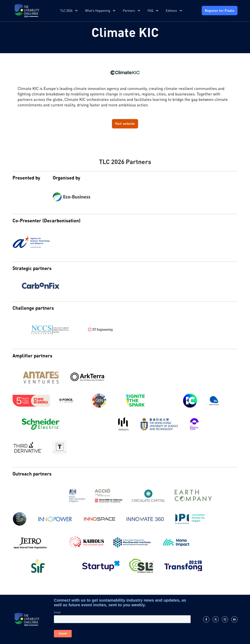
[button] (69, 11)
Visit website (125, 123)
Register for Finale (220, 10)
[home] (27, 11)
